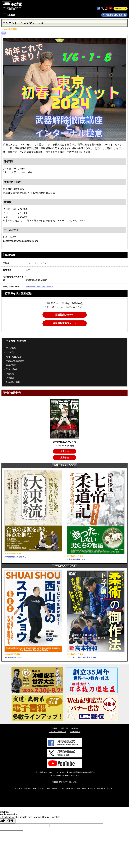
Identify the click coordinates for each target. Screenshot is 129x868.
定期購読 (65, 458)
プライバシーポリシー (57, 732)
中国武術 (10, 374)
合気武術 (10, 352)
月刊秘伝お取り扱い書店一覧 (114, 15)
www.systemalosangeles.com (40, 287)
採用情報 (75, 728)
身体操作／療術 (13, 382)
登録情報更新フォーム (65, 323)
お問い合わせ (75, 732)
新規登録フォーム (65, 315)
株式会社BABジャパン (45, 772)
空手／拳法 (11, 348)
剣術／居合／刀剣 (14, 357)
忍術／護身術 (12, 369)
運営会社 (65, 728)
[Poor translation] (11, 821)
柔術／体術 (11, 365)
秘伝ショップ (121, 9)
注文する (65, 451)
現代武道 (10, 378)
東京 (4, 33)
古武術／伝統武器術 (15, 361)
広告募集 (54, 728)
